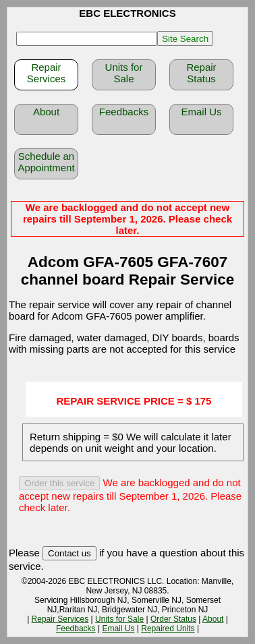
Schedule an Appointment (46, 162)
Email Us (201, 112)
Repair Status (201, 73)
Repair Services (47, 73)
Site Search (185, 39)
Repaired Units (168, 628)
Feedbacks (124, 112)
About (46, 112)
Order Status (173, 619)
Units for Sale (124, 73)
